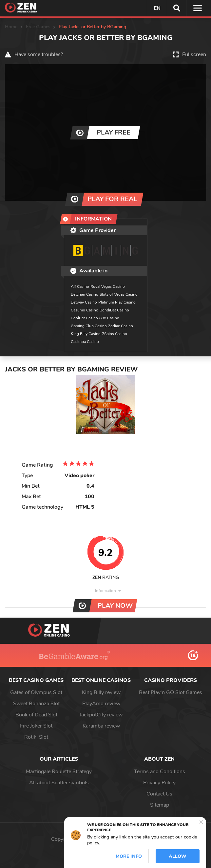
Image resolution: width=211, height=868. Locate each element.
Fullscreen (194, 54)
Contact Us (159, 794)
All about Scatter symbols (59, 783)
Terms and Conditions (160, 772)
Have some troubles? (39, 54)
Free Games (38, 27)
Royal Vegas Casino (108, 286)
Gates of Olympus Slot (36, 692)
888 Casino (109, 318)
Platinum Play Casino (117, 302)
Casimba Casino (85, 342)
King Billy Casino (86, 334)
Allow (178, 856)
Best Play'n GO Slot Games (171, 692)
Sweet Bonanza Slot (36, 704)
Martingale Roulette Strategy (59, 772)
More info (129, 856)
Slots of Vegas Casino (119, 294)
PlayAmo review (101, 704)
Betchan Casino (85, 294)
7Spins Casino (115, 334)
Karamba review (101, 726)
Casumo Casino (85, 310)
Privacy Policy (159, 783)
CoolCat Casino (84, 318)
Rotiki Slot (36, 737)
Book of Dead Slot (36, 715)
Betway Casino (84, 302)
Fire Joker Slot (36, 726)
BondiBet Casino (114, 310)
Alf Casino (80, 286)
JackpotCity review (101, 715)
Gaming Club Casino (89, 326)
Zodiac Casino (121, 326)
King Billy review (101, 692)
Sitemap (160, 805)
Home (11, 27)
